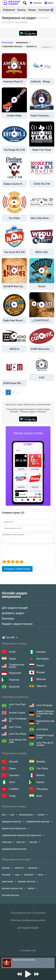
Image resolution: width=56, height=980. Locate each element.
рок (12, 815)
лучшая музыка (10, 895)
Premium (37, 3)
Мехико (41, 775)
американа (22, 43)
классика (7, 842)
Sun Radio (14, 218)
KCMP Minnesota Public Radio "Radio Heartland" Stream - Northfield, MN (42, 349)
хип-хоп (21, 842)
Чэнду (12, 796)
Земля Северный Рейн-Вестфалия (45, 714)
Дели (39, 796)
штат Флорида (44, 705)
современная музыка (38, 822)
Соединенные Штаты (17, 666)
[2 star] (8, 562)
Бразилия (14, 687)
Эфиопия (42, 686)
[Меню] (52, 10)
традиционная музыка (14, 849)
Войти (50, 3)
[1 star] (4, 562)
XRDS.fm (14, 349)
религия (29, 875)
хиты (40, 875)
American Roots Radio (14, 82)
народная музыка (11, 822)
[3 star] (13, 562)
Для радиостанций (15, 608)
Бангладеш (43, 659)
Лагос (12, 782)
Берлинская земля (45, 722)
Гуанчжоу (14, 775)
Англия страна (17, 713)
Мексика (41, 679)
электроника (26, 815)
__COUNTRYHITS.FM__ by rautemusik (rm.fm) (42, 321)
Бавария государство (45, 737)
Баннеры (8, 618)
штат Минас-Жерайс (18, 741)
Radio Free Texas (42, 150)
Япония (41, 672)
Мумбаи (41, 762)
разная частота (26, 881)
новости (19, 868)
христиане (8, 881)
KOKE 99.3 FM (42, 184)
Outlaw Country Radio (14, 184)
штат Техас (15, 727)
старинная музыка (12, 46)
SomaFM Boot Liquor (14, 286)
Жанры (32, 10)
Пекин (12, 768)
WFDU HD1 (42, 252)
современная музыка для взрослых (22, 835)
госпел (41, 815)
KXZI (42, 378)
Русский (10, 637)
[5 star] (21, 562)
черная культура (35, 46)
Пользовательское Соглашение (28, 913)
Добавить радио (13, 613)
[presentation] (25, 551)
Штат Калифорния (18, 720)
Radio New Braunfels (14, 321)
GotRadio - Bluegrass (42, 82)
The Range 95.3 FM (14, 150)
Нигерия (41, 652)
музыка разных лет (12, 888)
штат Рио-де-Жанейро (45, 744)
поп (4, 815)
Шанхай (13, 762)
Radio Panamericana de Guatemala (42, 116)
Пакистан (14, 680)
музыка (6, 868)
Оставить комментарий (17, 569)
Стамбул (14, 789)
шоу (17, 875)
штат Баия (42, 729)
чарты (31, 888)
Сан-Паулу (42, 768)
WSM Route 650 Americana (14, 383)
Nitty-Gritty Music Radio (42, 218)
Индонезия (15, 673)
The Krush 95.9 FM (14, 252)
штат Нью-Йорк (17, 734)
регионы (33, 868)
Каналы (22, 10)
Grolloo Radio (14, 116)
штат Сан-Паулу (17, 706)
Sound (42, 286)
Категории (44, 10)
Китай (12, 652)
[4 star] (17, 562)
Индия (12, 659)
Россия (40, 666)
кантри (33, 842)
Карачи (40, 782)
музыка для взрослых (14, 828)
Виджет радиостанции (17, 624)
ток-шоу (6, 875)
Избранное (9, 10)
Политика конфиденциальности (28, 920)
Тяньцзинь (42, 789)
